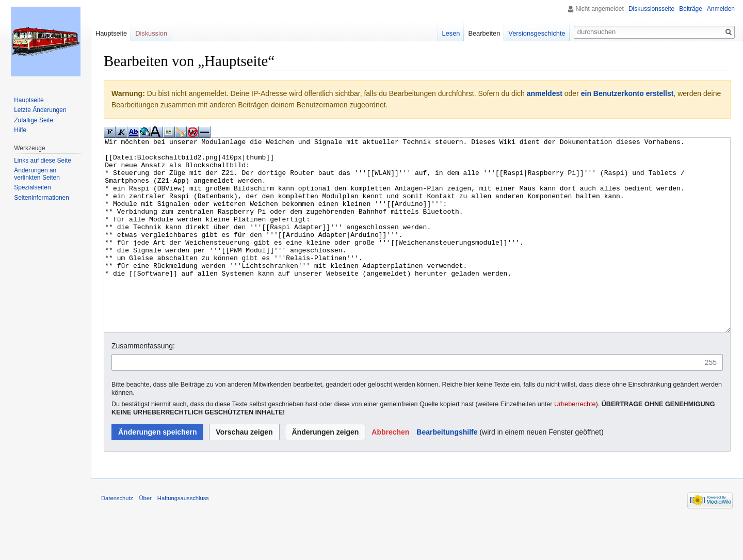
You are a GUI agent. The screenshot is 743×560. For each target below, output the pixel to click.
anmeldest (545, 93)
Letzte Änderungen (40, 110)
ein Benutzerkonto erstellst (627, 93)
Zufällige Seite (34, 120)
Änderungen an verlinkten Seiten (37, 174)
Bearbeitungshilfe (447, 471)
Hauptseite (111, 33)
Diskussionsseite (651, 9)
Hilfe (20, 130)
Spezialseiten (32, 187)
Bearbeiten (484, 33)
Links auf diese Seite (43, 161)
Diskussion (151, 33)
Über (145, 537)
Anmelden (721, 9)
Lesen (451, 33)
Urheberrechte (575, 443)
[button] (390, 471)
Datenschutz (117, 537)
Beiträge (691, 9)
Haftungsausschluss (183, 537)
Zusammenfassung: (143, 385)
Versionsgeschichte (537, 33)
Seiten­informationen (42, 198)
